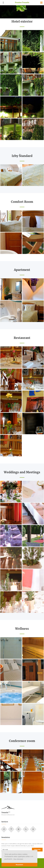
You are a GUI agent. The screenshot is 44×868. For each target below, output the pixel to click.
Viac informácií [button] (18, 859)
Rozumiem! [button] (19, 865)
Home (19, 9)
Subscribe (37, 850)
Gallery (25, 9)
